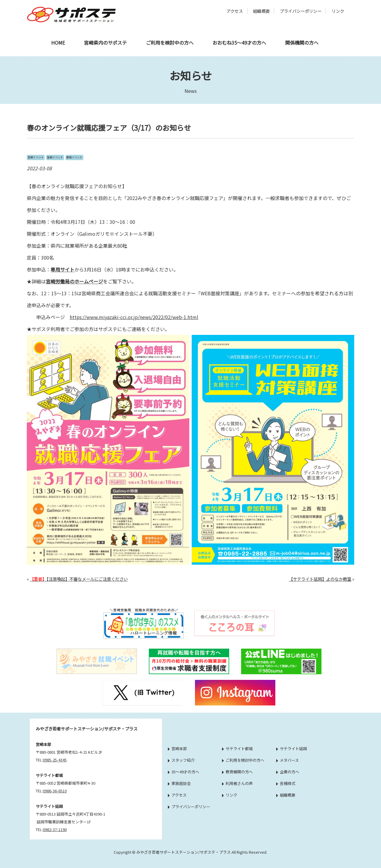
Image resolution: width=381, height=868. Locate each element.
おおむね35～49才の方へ (239, 43)
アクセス (235, 11)
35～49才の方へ (184, 772)
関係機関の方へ (302, 43)
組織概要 (261, 11)
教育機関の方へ (237, 772)
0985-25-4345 (55, 760)
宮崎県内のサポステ (105, 43)
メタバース (288, 760)
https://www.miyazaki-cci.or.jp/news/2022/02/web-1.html (134, 317)
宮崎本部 (177, 748)
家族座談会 (179, 783)
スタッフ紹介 (181, 760)
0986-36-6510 (55, 791)
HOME (58, 43)
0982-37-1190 (55, 829)
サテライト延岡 (292, 748)
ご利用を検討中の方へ (170, 43)
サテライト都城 (237, 748)
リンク (338, 11)
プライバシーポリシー (301, 11)
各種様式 (286, 783)
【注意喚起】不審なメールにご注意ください (79, 579)
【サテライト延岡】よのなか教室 (320, 579)
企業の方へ (288, 772)
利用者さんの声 (237, 783)
